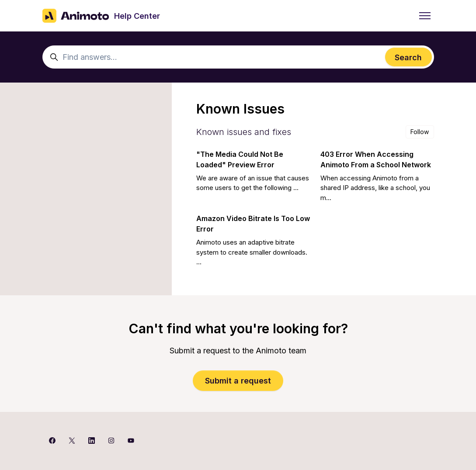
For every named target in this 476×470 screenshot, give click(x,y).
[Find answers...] (238, 57)
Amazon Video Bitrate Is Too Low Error (253, 224)
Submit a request (238, 381)
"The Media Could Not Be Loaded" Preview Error (240, 159)
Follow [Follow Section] (420, 132)
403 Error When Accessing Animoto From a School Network (376, 159)
